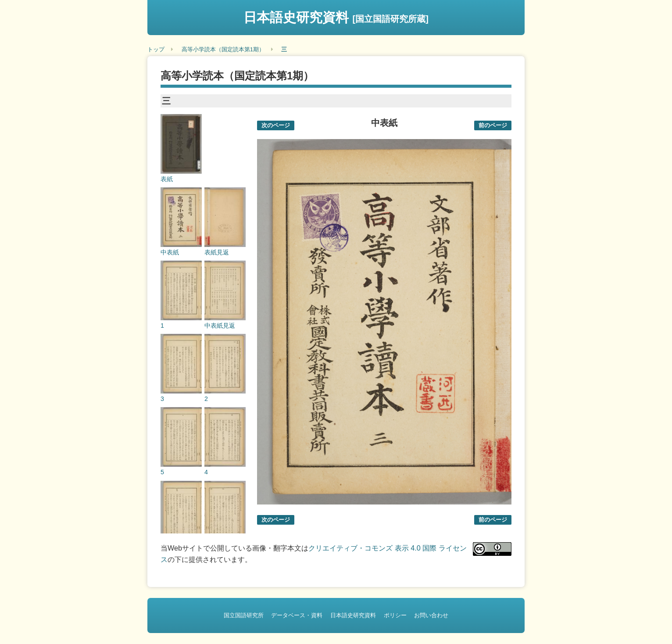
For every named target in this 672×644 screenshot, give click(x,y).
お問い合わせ (431, 615)
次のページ (276, 125)
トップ (156, 49)
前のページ (493, 125)
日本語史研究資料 (336, 17)
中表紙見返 (220, 326)
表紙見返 (217, 252)
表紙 (167, 179)
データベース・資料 (297, 615)
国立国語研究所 (244, 615)
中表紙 (170, 252)
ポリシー (395, 615)
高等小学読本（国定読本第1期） (223, 49)
